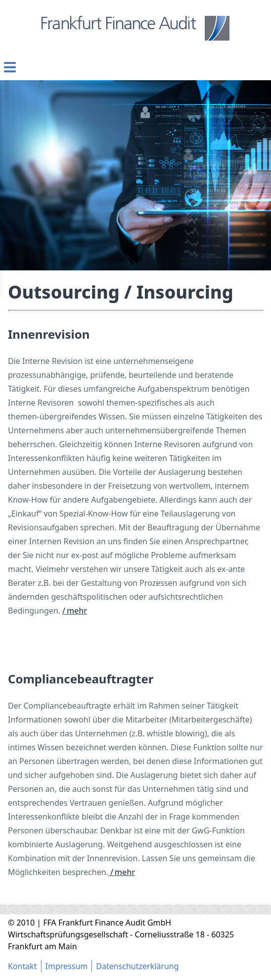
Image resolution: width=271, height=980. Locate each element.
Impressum (67, 966)
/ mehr (75, 611)
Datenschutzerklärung (137, 966)
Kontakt (23, 966)
